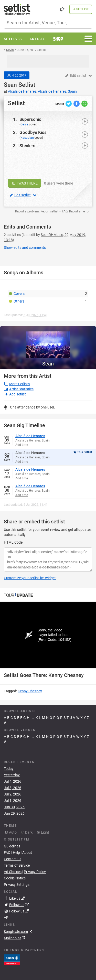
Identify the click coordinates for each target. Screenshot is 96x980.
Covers (19, 294)
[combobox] (48, 23)
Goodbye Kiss (33, 132)
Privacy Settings (17, 885)
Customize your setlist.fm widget (30, 578)
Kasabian (27, 138)
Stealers (27, 146)
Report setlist (49, 211)
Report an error (79, 211)
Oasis (24, 124)
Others (19, 301)
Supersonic (30, 119)
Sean (10, 85)
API (7, 918)
